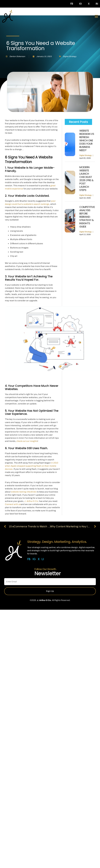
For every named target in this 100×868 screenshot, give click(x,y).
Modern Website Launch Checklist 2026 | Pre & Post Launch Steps (86, 179)
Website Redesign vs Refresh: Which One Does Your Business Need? (87, 140)
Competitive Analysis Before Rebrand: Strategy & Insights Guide (87, 217)
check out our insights (27, 441)
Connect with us (13, 504)
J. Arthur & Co (31, 501)
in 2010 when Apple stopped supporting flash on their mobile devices (32, 466)
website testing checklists (24, 492)
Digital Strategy (70, 56)
